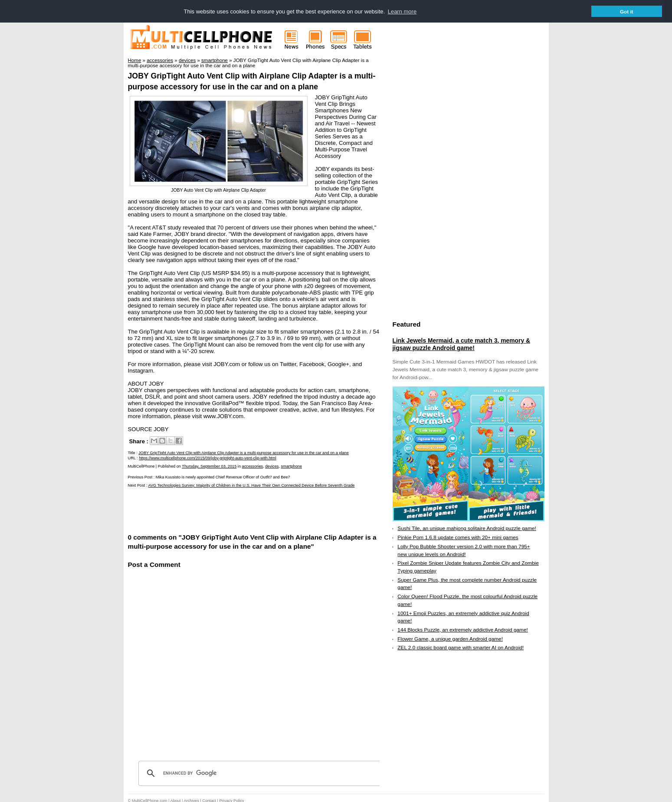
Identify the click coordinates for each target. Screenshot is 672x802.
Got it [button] (627, 11)
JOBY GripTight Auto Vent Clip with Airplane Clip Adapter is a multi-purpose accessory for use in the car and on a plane (244, 452)
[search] (260, 773)
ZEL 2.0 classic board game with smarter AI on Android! (461, 648)
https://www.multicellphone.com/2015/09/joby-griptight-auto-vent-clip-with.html (208, 458)
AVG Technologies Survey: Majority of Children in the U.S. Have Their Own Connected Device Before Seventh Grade (251, 485)
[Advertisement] (229, 509)
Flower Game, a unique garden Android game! (450, 638)
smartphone (291, 466)
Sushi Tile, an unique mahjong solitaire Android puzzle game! (467, 528)
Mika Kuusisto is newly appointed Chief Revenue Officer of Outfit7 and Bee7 (223, 477)
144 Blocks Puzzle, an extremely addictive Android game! (462, 629)
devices (272, 466)
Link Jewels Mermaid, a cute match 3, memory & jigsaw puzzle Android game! (461, 344)
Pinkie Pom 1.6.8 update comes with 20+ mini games (458, 537)
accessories (253, 466)
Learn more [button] (402, 11)
